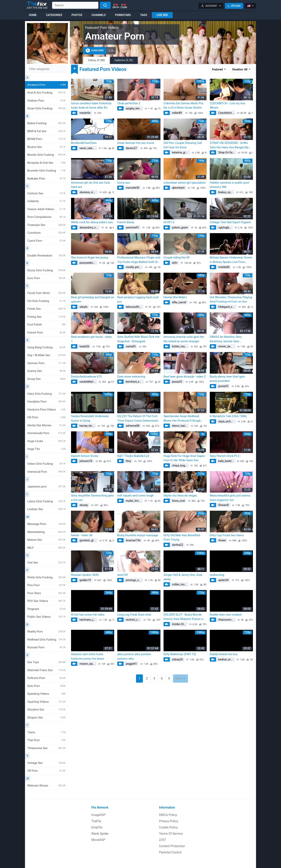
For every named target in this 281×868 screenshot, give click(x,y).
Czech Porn (46, 241)
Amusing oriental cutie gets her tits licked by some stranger (184, 339)
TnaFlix (96, 821)
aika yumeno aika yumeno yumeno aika (134, 656)
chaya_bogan (180, 465)
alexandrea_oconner (89, 227)
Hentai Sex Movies (46, 425)
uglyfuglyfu (225, 227)
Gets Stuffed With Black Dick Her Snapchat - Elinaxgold (139, 339)
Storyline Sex (46, 710)
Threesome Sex (46, 748)
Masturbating (46, 532)
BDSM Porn (46, 139)
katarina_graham (181, 152)
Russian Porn (46, 647)
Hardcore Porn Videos (46, 410)
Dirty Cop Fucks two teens (227, 535)
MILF (46, 548)
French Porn (46, 333)
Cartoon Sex (46, 193)
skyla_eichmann (227, 421)
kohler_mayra (180, 346)
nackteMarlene (88, 382)
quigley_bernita (134, 108)
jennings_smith (134, 580)
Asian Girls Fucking (46, 108)
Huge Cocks (46, 441)
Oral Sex (46, 563)
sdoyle (83, 307)
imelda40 (224, 267)
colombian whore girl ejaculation (185, 183)
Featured (218, 69)
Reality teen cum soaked (226, 615)
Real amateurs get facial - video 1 (91, 339)
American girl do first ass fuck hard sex (90, 185)
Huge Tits (46, 449)
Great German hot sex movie (136, 143)
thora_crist (178, 501)
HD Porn (46, 417)
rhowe (222, 540)
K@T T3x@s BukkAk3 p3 (133, 456)
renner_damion (227, 346)
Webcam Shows (46, 786)
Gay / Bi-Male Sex (46, 355)
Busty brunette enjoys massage (138, 535)
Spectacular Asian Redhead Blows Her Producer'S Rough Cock (182, 419)
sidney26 (177, 659)
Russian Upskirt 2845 (85, 575)
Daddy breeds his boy (224, 654)
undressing (217, 575)
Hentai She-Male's (175, 297)
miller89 (177, 113)
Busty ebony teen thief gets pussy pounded (227, 379)
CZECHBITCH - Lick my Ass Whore (228, 106)
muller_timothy (134, 501)
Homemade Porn (46, 433)
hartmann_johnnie (88, 620)
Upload (234, 6)
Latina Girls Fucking (46, 501)
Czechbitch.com (226, 113)
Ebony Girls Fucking (46, 270)
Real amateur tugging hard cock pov (138, 300)
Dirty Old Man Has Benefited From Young (182, 538)
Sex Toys (46, 662)
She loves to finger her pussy (90, 257)
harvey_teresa (87, 426)
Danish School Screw (85, 456)
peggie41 (131, 664)
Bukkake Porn (46, 179)
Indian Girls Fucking (46, 464)
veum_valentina (88, 148)
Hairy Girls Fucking (46, 394)
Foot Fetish (46, 325)
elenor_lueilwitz (180, 426)
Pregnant (46, 609)
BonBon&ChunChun (84, 143)
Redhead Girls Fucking (46, 640)
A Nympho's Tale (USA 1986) (228, 416)
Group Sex (46, 379)
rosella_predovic (134, 267)
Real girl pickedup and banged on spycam (92, 300)
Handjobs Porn (46, 402)
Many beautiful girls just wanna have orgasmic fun (230, 498)
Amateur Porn (46, 85)
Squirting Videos (46, 702)
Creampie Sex (46, 225)
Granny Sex (46, 371)
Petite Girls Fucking (46, 577)
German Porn (46, 363)
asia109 (122, 575)
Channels (99, 15)
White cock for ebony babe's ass (92, 222)
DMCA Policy (168, 815)
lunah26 (84, 346)
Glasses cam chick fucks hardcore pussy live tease (88, 656)
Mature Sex (46, 540)
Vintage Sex (46, 763)
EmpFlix (97, 827)
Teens (46, 732)
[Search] (105, 5)
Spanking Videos (46, 694)
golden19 (85, 580)
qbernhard (178, 188)
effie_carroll (179, 302)
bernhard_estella (135, 382)
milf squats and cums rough (135, 495)
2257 (163, 840)
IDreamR (223, 505)
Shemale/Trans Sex (46, 670)
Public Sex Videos (46, 617)
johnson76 (86, 461)
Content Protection (172, 846)
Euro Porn (46, 278)
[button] (211, 6)
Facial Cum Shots (46, 293)
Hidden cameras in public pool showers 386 (229, 185)
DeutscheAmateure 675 (86, 377)
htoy (128, 461)
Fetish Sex (46, 309)
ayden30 (223, 580)
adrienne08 (132, 426)
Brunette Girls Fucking (46, 171)
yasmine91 (132, 227)
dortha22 (177, 545)
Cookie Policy (168, 827)
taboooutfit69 (134, 307)
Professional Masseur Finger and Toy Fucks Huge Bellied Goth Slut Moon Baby (139, 260)
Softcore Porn (46, 678)
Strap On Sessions (227, 152)
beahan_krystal (226, 659)
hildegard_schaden (227, 307)
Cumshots (46, 233)
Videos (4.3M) (96, 60)
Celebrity (46, 201)
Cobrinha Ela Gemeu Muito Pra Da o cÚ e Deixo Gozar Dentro (183, 106)
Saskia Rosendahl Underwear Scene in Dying (90, 418)
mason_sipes (87, 664)
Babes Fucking (46, 123)
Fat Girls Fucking (46, 301)
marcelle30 (132, 188)
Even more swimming (131, 377)
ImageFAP (98, 815)
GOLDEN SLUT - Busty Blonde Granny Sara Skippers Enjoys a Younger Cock (183, 617)
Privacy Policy (169, 821)
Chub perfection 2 (129, 103)
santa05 (130, 346)
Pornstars (123, 15)
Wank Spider (100, 834)
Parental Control (170, 852)
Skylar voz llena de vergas (180, 495)
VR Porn (46, 771)
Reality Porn (46, 632)
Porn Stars (46, 593)
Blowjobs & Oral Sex (46, 163)
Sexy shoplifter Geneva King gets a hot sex (92, 498)
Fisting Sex (46, 317)
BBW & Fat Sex (46, 131)
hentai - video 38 (82, 535)
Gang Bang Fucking (46, 347)
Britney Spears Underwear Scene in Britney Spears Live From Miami (231, 260)
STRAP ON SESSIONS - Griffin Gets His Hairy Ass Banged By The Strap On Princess (229, 145)
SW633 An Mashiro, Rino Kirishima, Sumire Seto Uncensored (226, 339)
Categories (54, 15)
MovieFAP (98, 840)
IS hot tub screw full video (88, 615)
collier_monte (180, 584)
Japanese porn (46, 487)
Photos (77, 15)
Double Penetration (46, 256)
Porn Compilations (46, 217)
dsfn (174, 263)
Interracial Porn (46, 472)
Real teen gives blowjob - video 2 (185, 377)
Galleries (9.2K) (124, 60)
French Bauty (126, 222)
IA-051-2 (169, 222)
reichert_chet (133, 620)
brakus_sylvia (226, 192)
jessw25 (177, 382)
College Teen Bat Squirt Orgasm (230, 222)
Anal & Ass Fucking (46, 93)
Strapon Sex (46, 718)
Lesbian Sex (46, 509)
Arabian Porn (46, 101)
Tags (144, 15)
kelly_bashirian (226, 461)
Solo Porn (46, 686)
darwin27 (131, 148)
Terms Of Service (171, 834)
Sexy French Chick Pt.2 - (225, 456)
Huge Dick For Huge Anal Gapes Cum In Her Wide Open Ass (184, 458)
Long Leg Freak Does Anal (134, 615)
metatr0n (85, 113)
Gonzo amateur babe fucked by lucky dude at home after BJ (91, 106)
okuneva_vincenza (88, 192)
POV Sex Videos (46, 601)
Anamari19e (133, 540)
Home (33, 15)
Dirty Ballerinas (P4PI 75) (180, 654)
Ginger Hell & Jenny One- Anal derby (183, 577)
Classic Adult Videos (46, 209)
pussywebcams (88, 263)
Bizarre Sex (46, 147)
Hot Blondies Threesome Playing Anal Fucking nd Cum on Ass (231, 300)
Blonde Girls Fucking (46, 155)
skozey (83, 505)
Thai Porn (46, 740)
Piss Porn (46, 585)
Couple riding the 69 (177, 257)
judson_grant (180, 227)
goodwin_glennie (88, 540)
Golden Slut (179, 624)
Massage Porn (46, 524)
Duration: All (240, 69)
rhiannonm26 (226, 620)
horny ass (124, 183)
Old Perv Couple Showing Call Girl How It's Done (183, 145)
